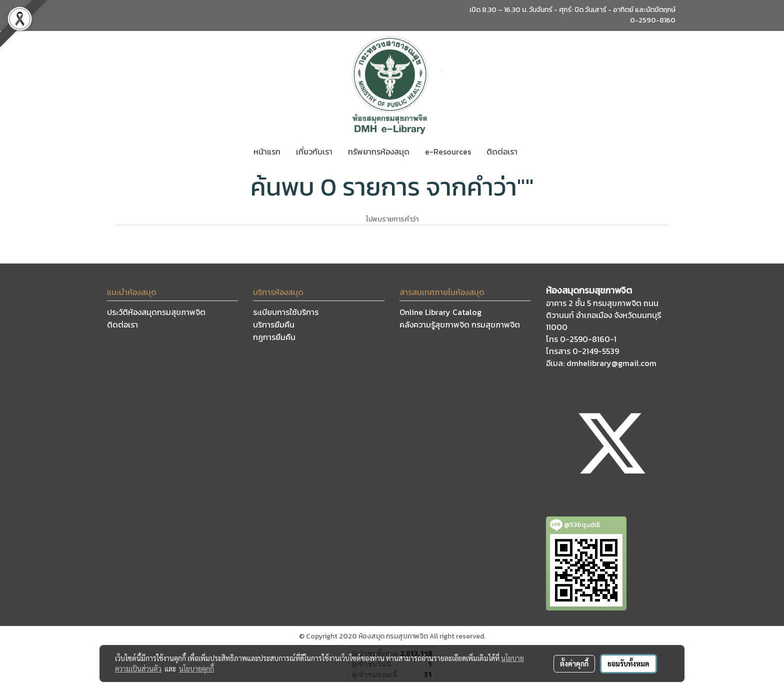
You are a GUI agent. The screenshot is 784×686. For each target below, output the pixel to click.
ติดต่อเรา (502, 151)
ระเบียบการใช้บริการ (286, 312)
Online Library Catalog (440, 312)
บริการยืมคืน (274, 324)
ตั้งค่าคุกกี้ (574, 663)
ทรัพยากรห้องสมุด (379, 151)
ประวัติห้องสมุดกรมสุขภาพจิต (156, 312)
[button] (534, 151)
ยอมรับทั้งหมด (628, 663)
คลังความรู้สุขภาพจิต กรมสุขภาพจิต (460, 324)
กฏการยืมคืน (274, 337)
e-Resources (448, 151)
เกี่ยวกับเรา (314, 151)
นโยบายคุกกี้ (196, 668)
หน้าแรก (267, 151)
